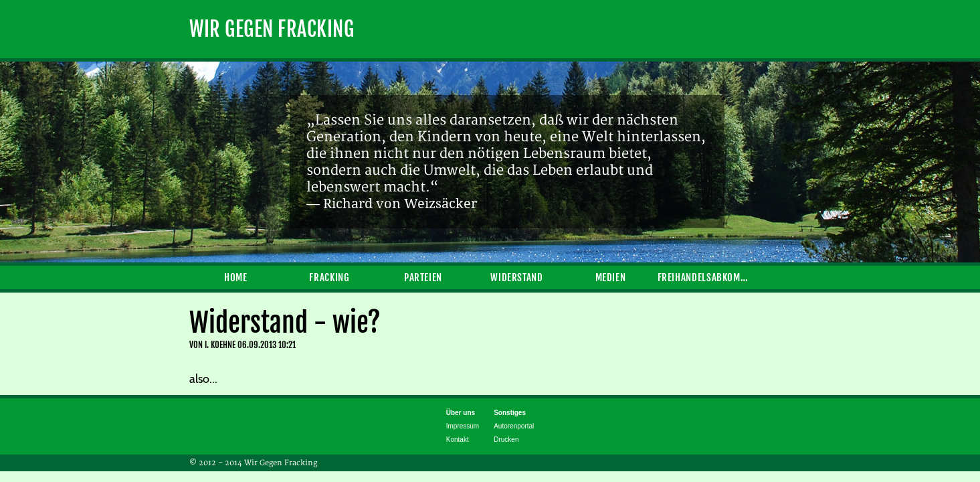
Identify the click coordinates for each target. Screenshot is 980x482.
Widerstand (516, 277)
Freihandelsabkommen (704, 277)
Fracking (329, 277)
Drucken (506, 439)
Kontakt (458, 439)
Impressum (463, 426)
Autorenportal (514, 426)
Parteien (423, 277)
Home (236, 277)
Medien (611, 277)
